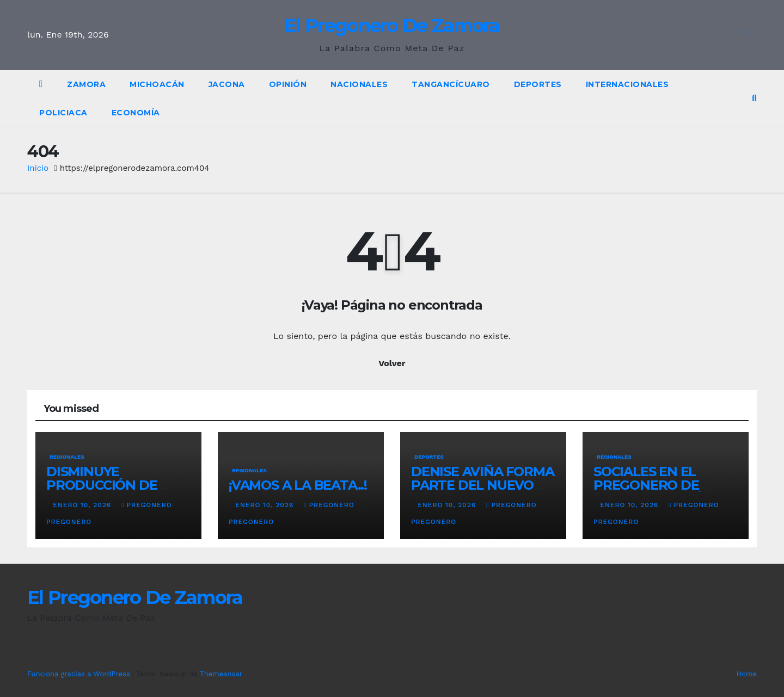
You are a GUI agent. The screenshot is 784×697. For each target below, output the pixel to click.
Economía (136, 113)
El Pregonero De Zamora (392, 26)
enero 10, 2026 (83, 505)
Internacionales (627, 84)
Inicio (38, 168)
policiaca (63, 113)
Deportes (538, 84)
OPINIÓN (288, 84)
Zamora (86, 84)
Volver (392, 363)
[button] (754, 98)
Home (747, 674)
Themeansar (221, 674)
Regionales (67, 457)
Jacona (227, 84)
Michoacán (157, 84)
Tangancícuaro (451, 84)
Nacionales (359, 84)
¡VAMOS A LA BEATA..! (298, 485)
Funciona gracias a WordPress (80, 674)
